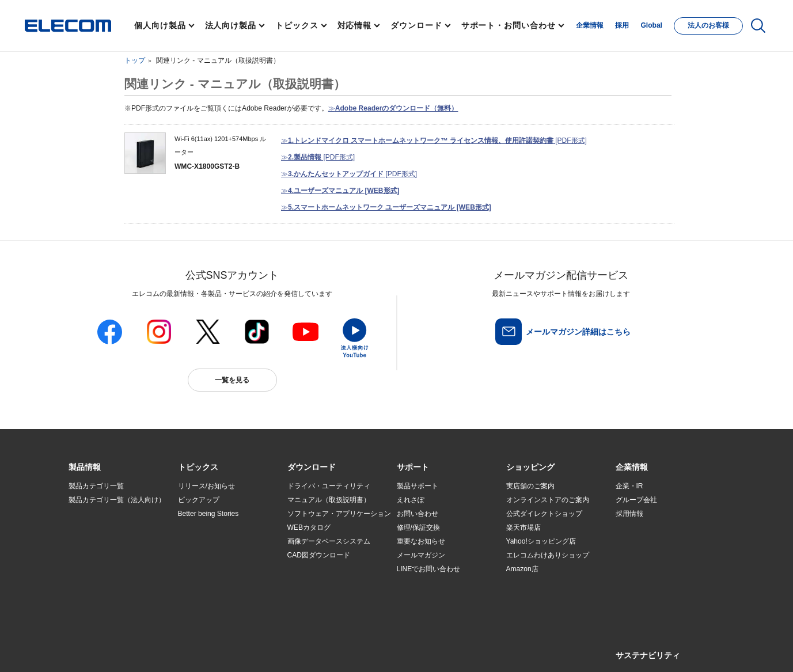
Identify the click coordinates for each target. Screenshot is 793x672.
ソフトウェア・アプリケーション (339, 514)
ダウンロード (416, 25)
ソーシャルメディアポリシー (327, 650)
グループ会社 (636, 500)
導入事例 (82, 556)
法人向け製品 (231, 25)
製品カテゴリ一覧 (96, 486)
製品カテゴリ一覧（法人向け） (117, 500)
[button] (198, 468)
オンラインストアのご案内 (548, 500)
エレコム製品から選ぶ (213, 570)
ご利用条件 (193, 650)
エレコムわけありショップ (548, 555)
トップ (135, 60)
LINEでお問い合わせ (429, 569)
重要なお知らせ (421, 541)
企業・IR (629, 486)
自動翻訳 (435, 650)
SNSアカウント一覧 (95, 650)
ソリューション (93, 542)
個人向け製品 (160, 25)
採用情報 (629, 514)
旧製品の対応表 (202, 597)
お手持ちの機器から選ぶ (216, 556)
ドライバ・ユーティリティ (329, 486)
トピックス (297, 25)
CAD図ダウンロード (319, 555)
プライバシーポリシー (249, 650)
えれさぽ (411, 500)
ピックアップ (199, 500)
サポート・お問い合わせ (509, 25)
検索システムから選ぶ (213, 583)
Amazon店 (522, 569)
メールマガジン (421, 555)
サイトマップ (150, 650)
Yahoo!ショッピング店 (541, 541)
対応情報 (355, 25)
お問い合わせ (418, 514)
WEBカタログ (309, 527)
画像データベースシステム (329, 541)
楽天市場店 (523, 527)
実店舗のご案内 (530, 486)
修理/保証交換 (418, 527)
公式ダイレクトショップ (544, 514)
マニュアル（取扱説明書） (329, 500)
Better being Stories (208, 514)
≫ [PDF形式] (434, 141)
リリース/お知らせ (206, 486)
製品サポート (418, 486)
